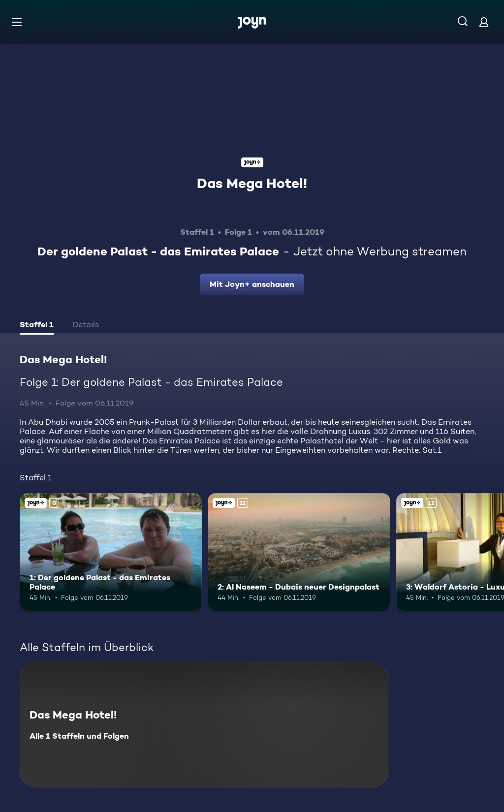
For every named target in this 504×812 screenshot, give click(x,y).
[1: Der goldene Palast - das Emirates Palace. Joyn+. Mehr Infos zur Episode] (111, 552)
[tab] (37, 326)
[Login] (484, 22)
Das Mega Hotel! (252, 183)
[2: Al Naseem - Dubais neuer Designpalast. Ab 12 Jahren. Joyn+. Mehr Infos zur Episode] (299, 552)
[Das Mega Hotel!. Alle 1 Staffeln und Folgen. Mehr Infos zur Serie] (204, 725)
